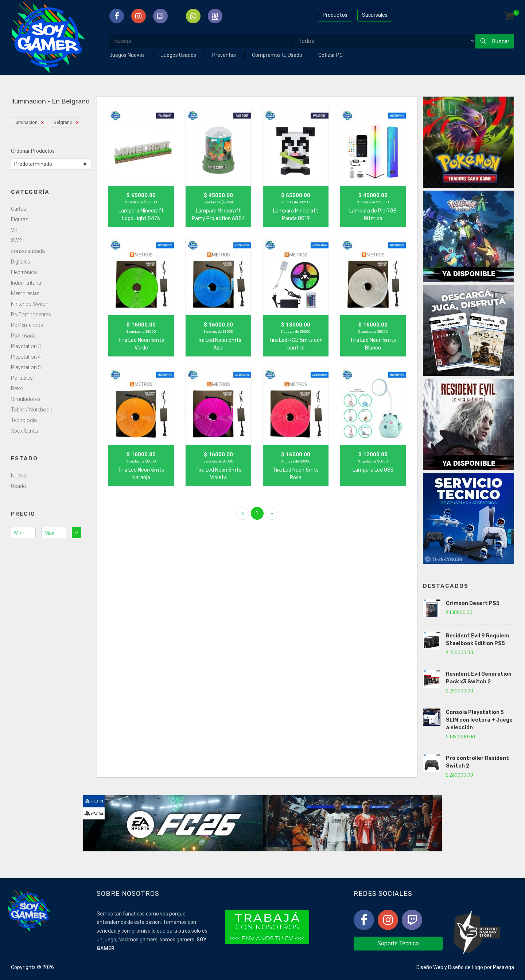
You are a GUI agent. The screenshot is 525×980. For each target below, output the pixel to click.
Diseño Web (430, 967)
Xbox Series (25, 431)
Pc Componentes (31, 315)
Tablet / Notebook (32, 410)
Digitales (21, 262)
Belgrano (63, 122)
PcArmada (23, 336)
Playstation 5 (26, 367)
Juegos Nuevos (128, 55)
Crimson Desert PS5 (473, 603)
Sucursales (375, 15)
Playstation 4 (26, 357)
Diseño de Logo (466, 967)
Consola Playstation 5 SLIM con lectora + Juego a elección (479, 720)
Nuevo (18, 476)
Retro (17, 389)
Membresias (25, 293)
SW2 (16, 241)
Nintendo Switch (30, 304)
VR (14, 230)
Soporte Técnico (398, 943)
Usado (19, 486)
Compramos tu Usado (278, 55)
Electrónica (24, 272)
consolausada (28, 251)
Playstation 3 (26, 346)
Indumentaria (26, 283)
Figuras (20, 219)
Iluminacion (26, 122)
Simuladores (26, 399)
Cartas (19, 209)
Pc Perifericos (27, 325)
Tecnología (24, 420)
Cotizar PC (330, 55)
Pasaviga (503, 967)
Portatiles (22, 378)
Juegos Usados (179, 55)
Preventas (225, 55)
